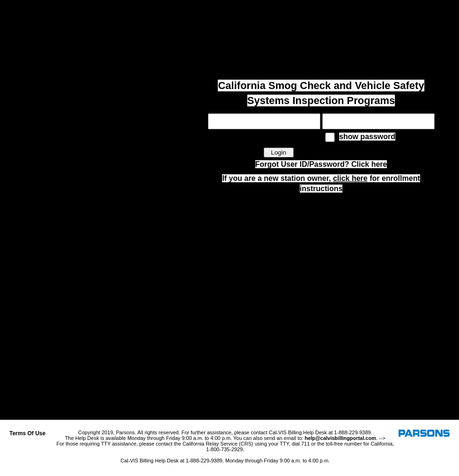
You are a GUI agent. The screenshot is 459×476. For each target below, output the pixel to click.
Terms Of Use (27, 433)
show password (367, 137)
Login (278, 152)
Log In (446, 10)
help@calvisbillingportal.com (340, 438)
